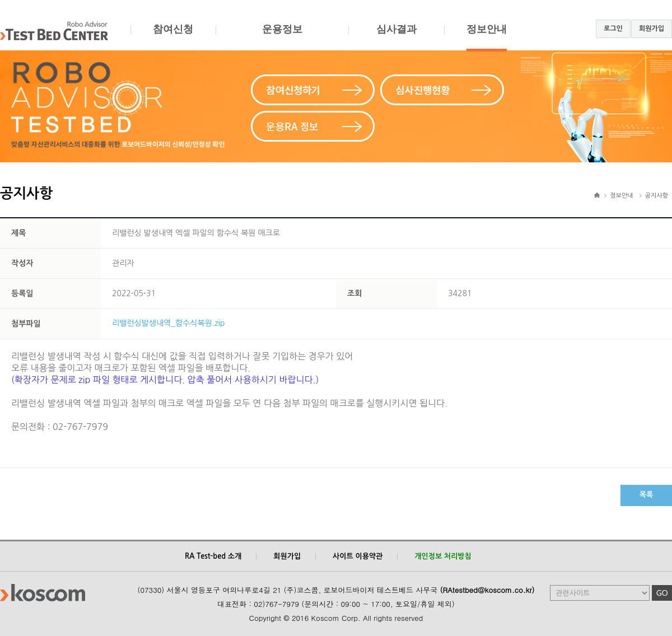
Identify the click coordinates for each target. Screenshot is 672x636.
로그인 (613, 29)
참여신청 (173, 38)
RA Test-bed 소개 (213, 556)
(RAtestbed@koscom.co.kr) (487, 590)
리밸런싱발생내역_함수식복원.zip (169, 323)
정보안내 (487, 38)
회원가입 (652, 29)
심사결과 (396, 38)
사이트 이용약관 (358, 556)
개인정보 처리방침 (443, 556)
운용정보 (282, 38)
